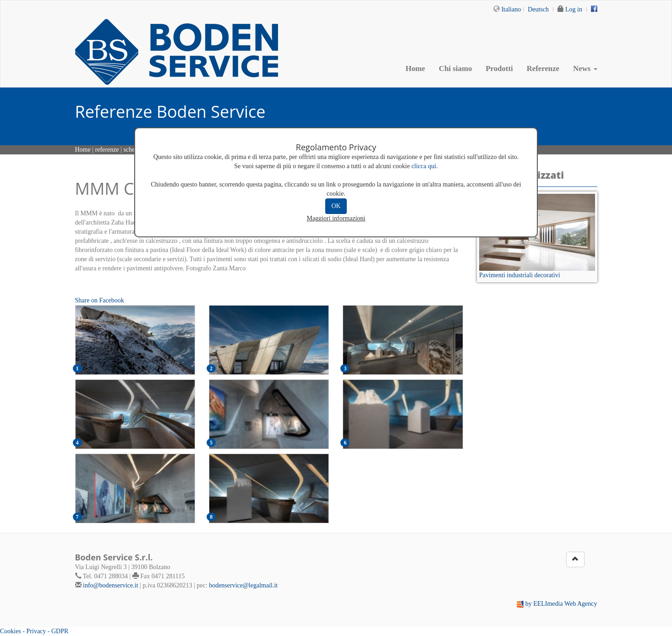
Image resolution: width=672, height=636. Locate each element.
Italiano (511, 9)
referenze (107, 150)
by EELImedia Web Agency (561, 604)
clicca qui (424, 166)
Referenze (543, 69)
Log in (574, 9)
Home (415, 69)
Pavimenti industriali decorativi (520, 275)
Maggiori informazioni (336, 218)
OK (336, 206)
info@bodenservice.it (111, 585)
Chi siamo (455, 69)
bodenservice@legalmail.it (243, 585)
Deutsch (538, 9)
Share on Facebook (100, 300)
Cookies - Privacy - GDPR (34, 631)
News (585, 69)
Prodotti (499, 69)
